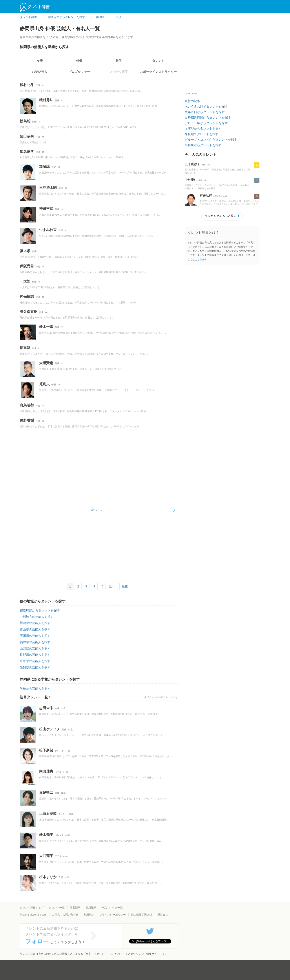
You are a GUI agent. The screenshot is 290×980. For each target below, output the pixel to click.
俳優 (79, 61)
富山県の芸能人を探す (35, 629)
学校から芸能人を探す (35, 688)
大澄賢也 (46, 363)
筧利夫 (44, 384)
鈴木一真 (46, 327)
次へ (112, 586)
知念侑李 (27, 151)
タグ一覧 (117, 908)
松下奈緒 (46, 750)
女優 (40, 61)
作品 (104, 908)
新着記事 (75, 908)
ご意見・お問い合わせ (65, 915)
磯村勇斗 (46, 100)
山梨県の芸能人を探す (35, 648)
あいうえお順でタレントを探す (206, 106)
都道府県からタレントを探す (40, 610)
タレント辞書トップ (32, 908)
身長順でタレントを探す (202, 134)
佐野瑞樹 (27, 420)
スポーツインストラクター (158, 72)
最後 (125, 586)
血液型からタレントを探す (203, 128)
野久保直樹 (29, 312)
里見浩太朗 (48, 188)
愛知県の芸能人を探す (35, 667)
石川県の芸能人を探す (35, 636)
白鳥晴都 (27, 405)
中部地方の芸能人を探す (37, 617)
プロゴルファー (79, 72)
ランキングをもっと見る (221, 216)
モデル (58, 772)
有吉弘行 (206, 196)
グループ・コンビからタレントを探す (211, 139)
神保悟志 (27, 296)
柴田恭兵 (27, 136)
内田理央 (46, 771)
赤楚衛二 (46, 792)
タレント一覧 (57, 908)
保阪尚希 (27, 266)
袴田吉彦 (46, 209)
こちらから (201, 259)
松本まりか (48, 877)
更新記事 (91, 908)
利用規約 (89, 915)
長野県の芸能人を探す (35, 655)
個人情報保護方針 (142, 915)
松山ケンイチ (50, 729)
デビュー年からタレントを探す (206, 123)
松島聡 (25, 121)
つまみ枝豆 (48, 230)
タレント (158, 61)
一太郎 (25, 281)
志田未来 (46, 708)
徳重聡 (25, 348)
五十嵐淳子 (192, 164)
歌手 (119, 61)
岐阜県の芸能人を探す (35, 661)
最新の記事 (192, 101)
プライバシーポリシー (113, 915)
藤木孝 (25, 251)
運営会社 (163, 915)
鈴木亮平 (46, 835)
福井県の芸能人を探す (35, 642)
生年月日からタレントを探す (205, 112)
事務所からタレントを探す (203, 145)
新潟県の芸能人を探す (35, 623)
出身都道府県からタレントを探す (208, 117)
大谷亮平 (46, 856)
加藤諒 (44, 166)
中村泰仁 (191, 180)
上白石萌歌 (48, 814)
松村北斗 (27, 85)
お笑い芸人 (40, 72)
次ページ (97, 510)
